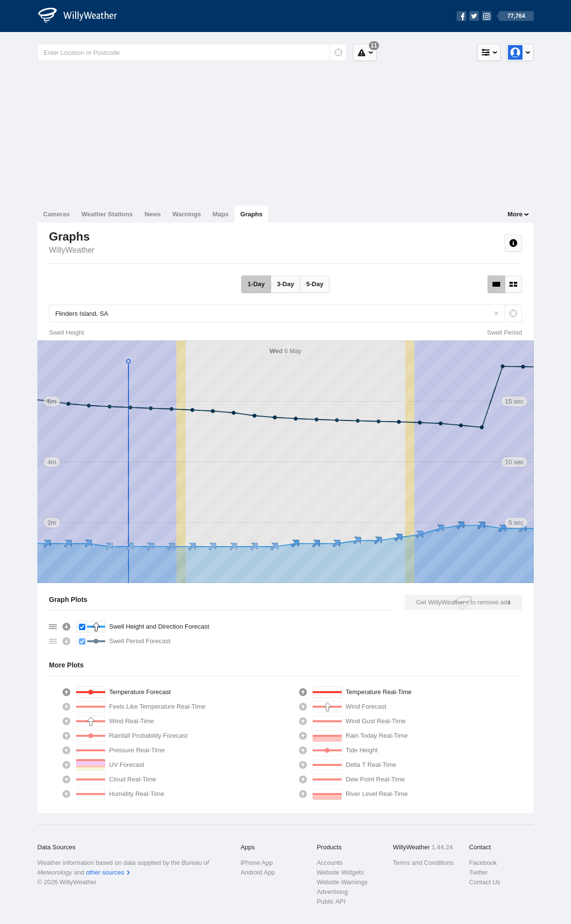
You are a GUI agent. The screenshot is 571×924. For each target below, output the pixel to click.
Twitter (478, 872)
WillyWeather (72, 250)
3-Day (285, 284)
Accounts (329, 863)
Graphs (252, 214)
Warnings (187, 214)
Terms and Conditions (424, 863)
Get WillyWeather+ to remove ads (463, 602)
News (153, 214)
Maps (221, 214)
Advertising (332, 892)
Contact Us (485, 882)
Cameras (56, 214)
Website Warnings (342, 882)
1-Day (256, 284)
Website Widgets (340, 872)
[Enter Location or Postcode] (192, 52)
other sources (105, 872)
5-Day (315, 284)
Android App (258, 872)
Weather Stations (107, 214)
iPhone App (257, 863)
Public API (331, 901)
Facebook (483, 863)
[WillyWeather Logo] (83, 16)
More (515, 214)
